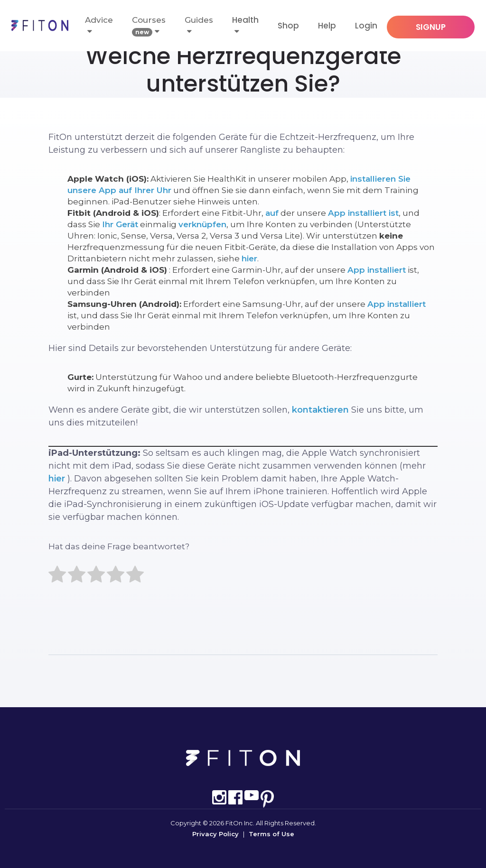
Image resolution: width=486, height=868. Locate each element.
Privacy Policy (215, 834)
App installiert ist (363, 213)
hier (249, 259)
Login (366, 26)
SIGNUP (431, 27)
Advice (99, 25)
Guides (199, 25)
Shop (288, 26)
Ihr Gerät (120, 224)
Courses (149, 26)
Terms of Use (271, 834)
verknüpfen (202, 224)
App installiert (377, 270)
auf (272, 213)
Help (327, 26)
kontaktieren (320, 410)
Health (245, 20)
